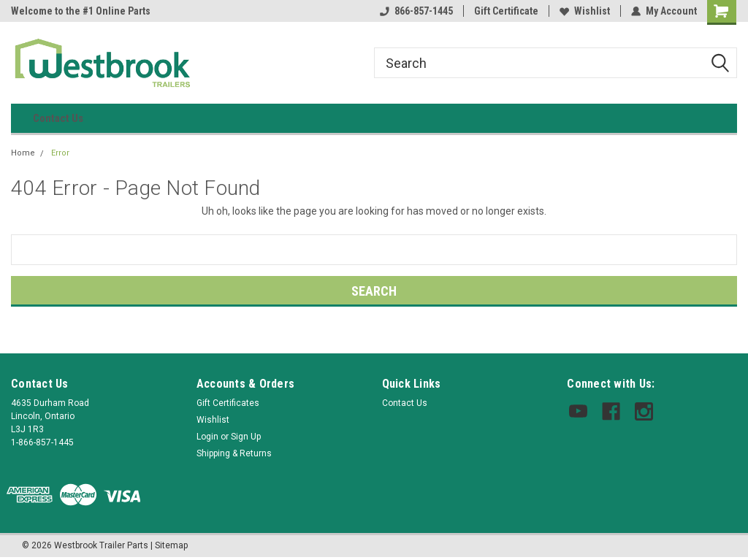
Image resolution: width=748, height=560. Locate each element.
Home (23, 153)
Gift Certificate (506, 11)
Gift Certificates (228, 403)
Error (60, 153)
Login (207, 437)
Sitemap (171, 545)
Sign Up (246, 437)
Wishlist (585, 11)
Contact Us (58, 118)
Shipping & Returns (234, 453)
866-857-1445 (416, 11)
